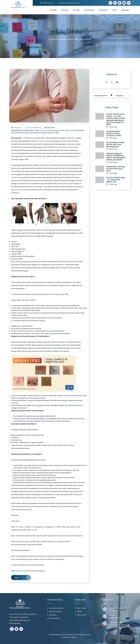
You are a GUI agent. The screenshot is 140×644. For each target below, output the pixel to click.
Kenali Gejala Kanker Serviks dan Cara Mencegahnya (115, 145)
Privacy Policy (81, 615)
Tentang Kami (103, 10)
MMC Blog (52, 615)
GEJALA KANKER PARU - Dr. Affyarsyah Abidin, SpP (116, 180)
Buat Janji (76, 10)
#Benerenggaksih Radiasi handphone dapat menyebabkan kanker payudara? (116, 157)
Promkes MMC (53, 618)
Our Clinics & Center (55, 608)
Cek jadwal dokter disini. (47, 498)
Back (22, 577)
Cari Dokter (53, 10)
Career (79, 611)
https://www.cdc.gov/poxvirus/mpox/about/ (28, 571)
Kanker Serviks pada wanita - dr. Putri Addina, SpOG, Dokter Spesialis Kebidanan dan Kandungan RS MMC (116, 119)
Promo (115, 10)
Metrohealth (125, 10)
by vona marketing (33, 128)
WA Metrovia (113, 611)
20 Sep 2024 (17, 128)
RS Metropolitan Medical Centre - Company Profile (114, 133)
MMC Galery (80, 608)
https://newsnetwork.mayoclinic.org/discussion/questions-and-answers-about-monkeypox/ (47, 536)
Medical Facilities (54, 611)
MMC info (112, 615)
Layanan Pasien (89, 10)
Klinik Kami (65, 10)
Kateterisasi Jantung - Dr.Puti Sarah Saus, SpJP (116, 169)
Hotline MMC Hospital (116, 608)
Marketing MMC (114, 618)
